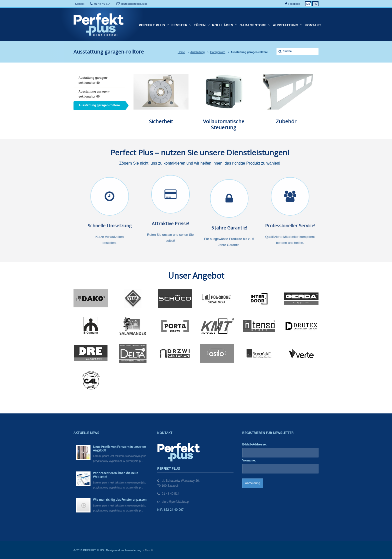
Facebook (294, 4)
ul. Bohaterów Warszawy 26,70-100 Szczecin (178, 483)
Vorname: (249, 460)
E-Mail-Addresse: (254, 444)
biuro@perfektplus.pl (134, 4)
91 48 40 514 (102, 4)
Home (181, 52)
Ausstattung (198, 52)
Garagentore (218, 52)
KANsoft (148, 550)
